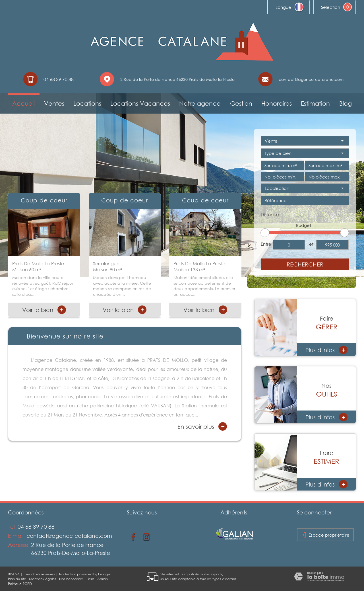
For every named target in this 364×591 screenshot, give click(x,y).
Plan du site (17, 579)
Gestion (241, 103)
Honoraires (277, 103)
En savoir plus (202, 426)
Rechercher (305, 264)
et (311, 244)
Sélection (331, 7)
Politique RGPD (20, 584)
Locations (87, 103)
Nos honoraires (71, 579)
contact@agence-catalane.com (311, 79)
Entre (266, 244)
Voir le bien (44, 310)
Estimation (315, 103)
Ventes (54, 103)
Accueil (23, 103)
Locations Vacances (140, 103)
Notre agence (200, 103)
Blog (346, 103)
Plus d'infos (326, 350)
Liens (90, 579)
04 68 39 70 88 (36, 527)
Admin (103, 579)
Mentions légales (43, 579)
